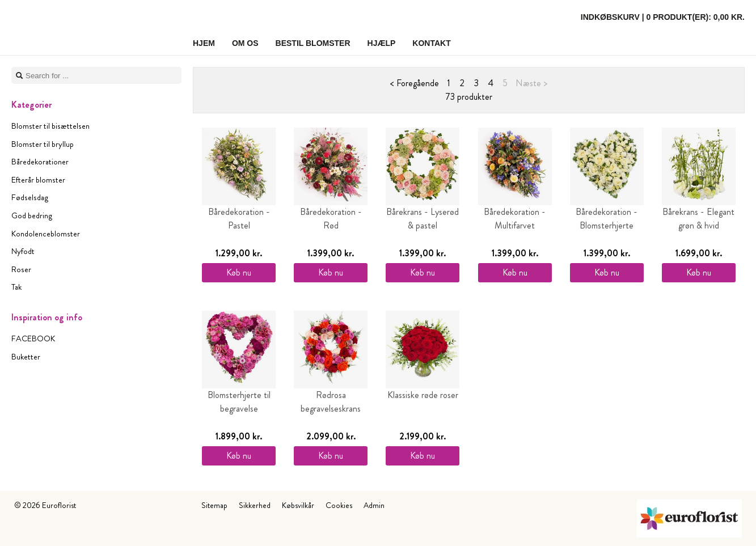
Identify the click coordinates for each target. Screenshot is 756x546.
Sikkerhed (255, 505)
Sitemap (214, 505)
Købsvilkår (298, 505)
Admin (374, 505)
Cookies (339, 505)
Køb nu (239, 272)
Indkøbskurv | (663, 17)
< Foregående (415, 83)
